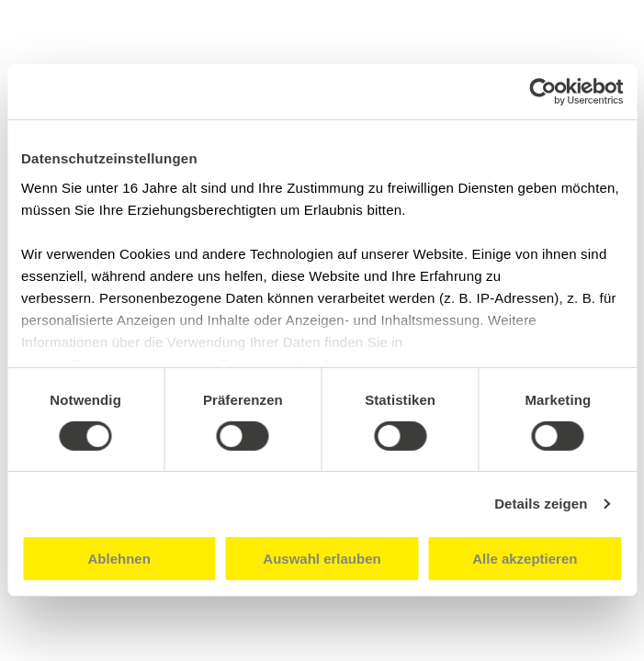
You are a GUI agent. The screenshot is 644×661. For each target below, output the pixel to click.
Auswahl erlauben (322, 559)
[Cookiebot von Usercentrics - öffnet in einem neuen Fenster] (542, 92)
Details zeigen (541, 504)
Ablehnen (119, 559)
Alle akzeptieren (525, 559)
